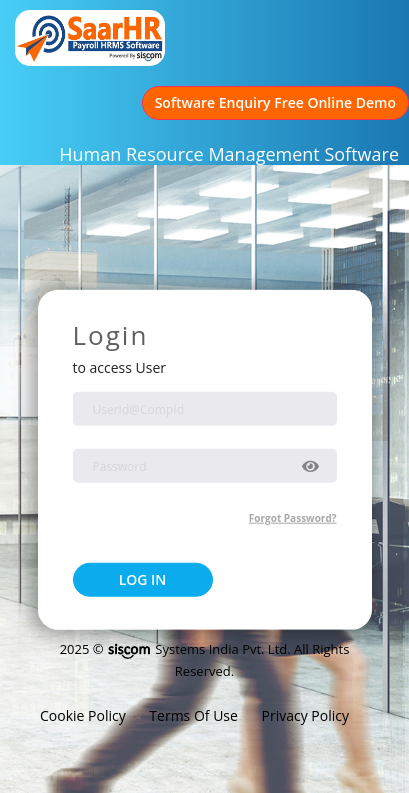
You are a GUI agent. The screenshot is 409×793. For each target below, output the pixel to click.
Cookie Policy (84, 715)
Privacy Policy (305, 715)
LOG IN (143, 578)
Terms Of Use (195, 715)
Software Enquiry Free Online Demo (275, 102)
